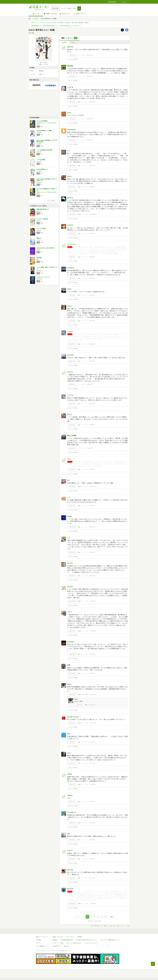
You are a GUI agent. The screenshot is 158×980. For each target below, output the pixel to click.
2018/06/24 (93, 631)
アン (69, 151)
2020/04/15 (92, 404)
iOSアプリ (67, 946)
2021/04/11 (92, 295)
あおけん (70, 198)
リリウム (70, 395)
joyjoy (69, 306)
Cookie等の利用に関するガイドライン (87, 940)
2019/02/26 (92, 506)
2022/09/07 (92, 187)
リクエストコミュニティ (91, 943)
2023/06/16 (89, 119)
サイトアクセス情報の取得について (110, 940)
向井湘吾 (39, 144)
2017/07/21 (92, 878)
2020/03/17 (92, 425)
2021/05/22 (92, 278)
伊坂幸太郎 (39, 279)
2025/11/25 (89, 55)
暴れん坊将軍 (72, 436)
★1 (79, 361)
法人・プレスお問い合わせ (74, 943)
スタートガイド (70, 937)
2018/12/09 (92, 576)
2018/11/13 (93, 601)
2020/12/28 (92, 361)
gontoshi (70, 355)
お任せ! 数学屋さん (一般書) (44, 131)
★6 (79, 278)
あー (69, 480)
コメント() (81, 55)
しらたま (70, 87)
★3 (79, 234)
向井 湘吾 (35, 19)
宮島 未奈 (39, 231)
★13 (79, 487)
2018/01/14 (93, 695)
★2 (79, 257)
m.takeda (70, 268)
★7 (79, 763)
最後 (112, 917)
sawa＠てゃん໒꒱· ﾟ (74, 717)
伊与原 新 (39, 240)
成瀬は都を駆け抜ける (43, 209)
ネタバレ (73, 42)
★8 (79, 166)
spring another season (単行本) (45, 248)
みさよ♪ (70, 414)
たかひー (70, 851)
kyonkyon (71, 642)
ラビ (69, 459)
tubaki (69, 516)
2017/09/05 (92, 823)
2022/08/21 (93, 214)
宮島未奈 (39, 211)
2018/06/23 (92, 654)
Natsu (69, 289)
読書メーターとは (58, 937)
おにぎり (70, 563)
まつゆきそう (72, 812)
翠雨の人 (39, 238)
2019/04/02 (93, 487)
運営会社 (55, 940)
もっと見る (51, 201)
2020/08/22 (89, 384)
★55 (79, 601)
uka (69, 834)
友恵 (69, 665)
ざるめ (69, 774)
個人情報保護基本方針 (67, 940)
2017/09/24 (92, 802)
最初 (78, 917)
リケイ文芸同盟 (41, 160)
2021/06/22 (92, 257)
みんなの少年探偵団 (42, 121)
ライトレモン (72, 244)
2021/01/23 (92, 344)
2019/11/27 (92, 470)
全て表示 (64, 42)
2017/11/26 (92, 763)
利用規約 (80, 937)
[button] (79, 8)
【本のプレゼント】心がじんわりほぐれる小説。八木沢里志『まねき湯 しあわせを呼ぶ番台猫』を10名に (60, 23)
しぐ (69, 538)
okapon (70, 795)
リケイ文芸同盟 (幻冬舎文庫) (44, 150)
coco (69, 753)
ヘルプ (55, 943)
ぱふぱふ (70, 586)
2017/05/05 (93, 904)
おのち (69, 176)
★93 (79, 695)
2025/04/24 (89, 76)
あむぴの (70, 889)
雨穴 (38, 260)
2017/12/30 (93, 723)
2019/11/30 (89, 448)
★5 (79, 859)
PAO (69, 734)
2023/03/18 (89, 140)
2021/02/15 (92, 321)
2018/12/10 (92, 552)
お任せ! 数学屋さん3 (42, 169)
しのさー (70, 331)
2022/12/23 (92, 166)
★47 (79, 904)
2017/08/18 (92, 859)
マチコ (69, 612)
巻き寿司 (70, 66)
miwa (69, 113)
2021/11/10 (92, 234)
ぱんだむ (70, 870)
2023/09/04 (92, 102)
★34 (79, 631)
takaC (69, 684)
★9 (79, 102)
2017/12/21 (92, 742)
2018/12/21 (92, 527)
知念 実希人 (39, 271)
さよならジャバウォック (43, 277)
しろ (69, 497)
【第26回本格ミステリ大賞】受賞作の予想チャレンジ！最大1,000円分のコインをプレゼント (56, 26)
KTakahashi (71, 130)
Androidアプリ (57, 946)
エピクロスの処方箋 (42, 219)
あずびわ (70, 47)
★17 (79, 785)
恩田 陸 (38, 250)
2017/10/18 (93, 785)
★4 (86, 705)
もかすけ (70, 225)
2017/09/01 (92, 840)
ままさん (70, 372)
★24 (79, 214)
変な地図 (39, 258)
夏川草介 (39, 221)
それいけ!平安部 (41, 229)
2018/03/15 (92, 673)
